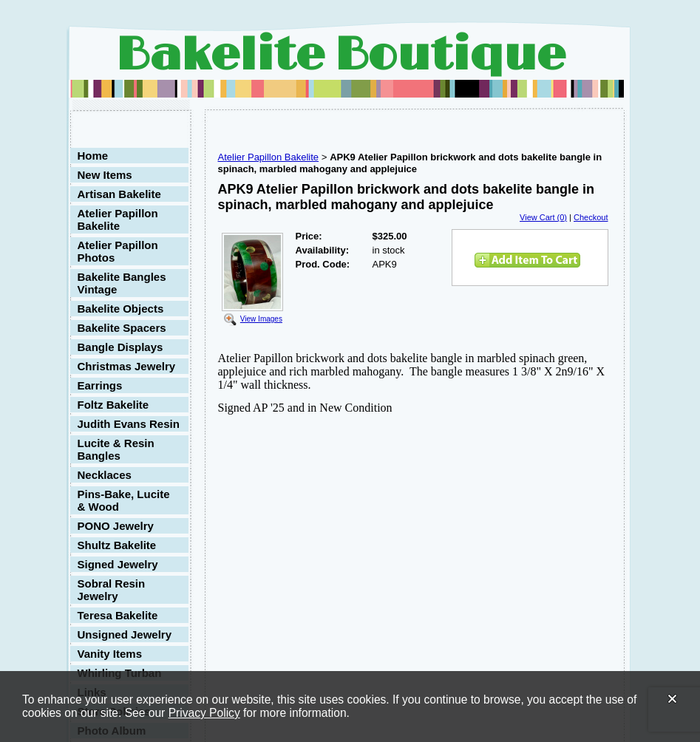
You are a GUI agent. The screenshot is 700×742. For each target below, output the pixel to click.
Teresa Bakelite (118, 615)
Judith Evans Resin (129, 424)
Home (93, 156)
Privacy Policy (204, 713)
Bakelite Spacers (122, 328)
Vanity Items (110, 654)
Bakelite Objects (121, 309)
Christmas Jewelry (127, 366)
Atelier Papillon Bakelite (118, 219)
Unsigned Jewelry (125, 634)
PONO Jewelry (116, 526)
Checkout (591, 217)
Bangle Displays (120, 347)
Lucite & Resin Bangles (116, 449)
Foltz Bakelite (113, 405)
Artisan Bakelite (119, 194)
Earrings (100, 385)
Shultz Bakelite (117, 545)
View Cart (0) (543, 217)
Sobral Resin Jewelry (112, 590)
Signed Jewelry (118, 564)
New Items (105, 175)
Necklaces (105, 475)
